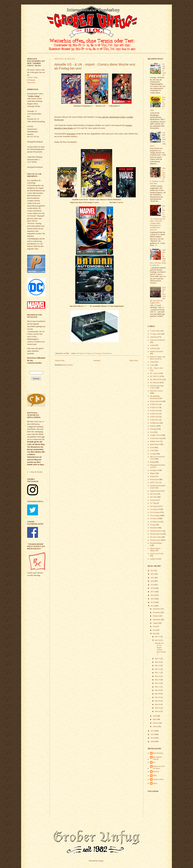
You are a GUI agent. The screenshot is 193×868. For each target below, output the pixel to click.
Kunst (152, 447)
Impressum (31, 82)
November (157, 612)
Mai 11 (158, 687)
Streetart (153, 500)
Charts (152, 362)
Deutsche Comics (156, 391)
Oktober (156, 616)
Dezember (157, 609)
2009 (153, 742)
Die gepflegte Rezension (155, 397)
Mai (154, 634)
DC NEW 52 (155, 376)
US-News (154, 519)
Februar (156, 723)
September (157, 620)
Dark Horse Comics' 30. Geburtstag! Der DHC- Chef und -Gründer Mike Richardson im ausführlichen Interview (158, 218)
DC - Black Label (156, 368)
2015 (153, 599)
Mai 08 (158, 694)
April (155, 716)
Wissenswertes (107, 353)
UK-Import (80, 353)
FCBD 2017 (154, 408)
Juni (154, 630)
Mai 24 (158, 662)
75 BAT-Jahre (155, 331)
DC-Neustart (155, 383)
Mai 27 (158, 659)
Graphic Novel (155, 435)
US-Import (88, 353)
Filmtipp (153, 429)
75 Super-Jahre (155, 334)
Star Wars (153, 497)
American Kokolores (158, 340)
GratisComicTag (156, 438)
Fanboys (153, 426)
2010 (153, 738)
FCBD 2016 (154, 404)
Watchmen (154, 528)
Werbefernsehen (156, 531)
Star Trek (153, 494)
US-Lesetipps (97, 353)
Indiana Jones (155, 441)
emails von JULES (157, 554)
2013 (153, 606)
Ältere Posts (134, 360)
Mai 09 (158, 690)
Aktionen (153, 337)
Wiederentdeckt (156, 534)
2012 (153, 731)
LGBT (152, 451)
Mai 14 (158, 680)
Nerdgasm (154, 470)
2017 (153, 592)
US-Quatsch (154, 522)
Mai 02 (158, 711)
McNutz (156, 772)
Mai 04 (158, 704)
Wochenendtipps (156, 543)
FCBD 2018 (154, 411)
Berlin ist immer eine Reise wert (158, 358)
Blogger (101, 861)
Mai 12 (158, 683)
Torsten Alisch (158, 779)
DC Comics (154, 373)
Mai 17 (158, 673)
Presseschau (154, 479)
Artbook (153, 348)
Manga (153, 462)
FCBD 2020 (154, 417)
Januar (155, 726)
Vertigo (153, 525)
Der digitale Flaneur (157, 758)
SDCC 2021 (154, 482)
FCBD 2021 (154, 420)
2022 (153, 574)
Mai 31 (158, 637)
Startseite (97, 360)
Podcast (153, 476)
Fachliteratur (155, 423)
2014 (153, 602)
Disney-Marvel (156, 401)
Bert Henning (158, 753)
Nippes (153, 473)
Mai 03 (158, 708)
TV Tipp (153, 503)
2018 (153, 588)
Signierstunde (155, 491)
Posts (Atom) (68, 365)
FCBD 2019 (154, 414)
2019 (153, 585)
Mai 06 (158, 701)
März (155, 719)
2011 (153, 734)
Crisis (152, 365)
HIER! (131, 134)
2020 (153, 581)
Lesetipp (153, 454)
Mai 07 (158, 697)
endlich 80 (154, 559)
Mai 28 (158, 640)
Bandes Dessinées (157, 351)
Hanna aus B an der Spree (159, 767)
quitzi (155, 783)
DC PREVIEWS (156, 379)
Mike (155, 775)
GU (154, 762)
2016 (153, 595)
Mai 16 (158, 676)
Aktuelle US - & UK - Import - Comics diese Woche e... (160, 649)
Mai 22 (158, 666)
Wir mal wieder (156, 537)
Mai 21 (158, 669)
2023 (153, 571)
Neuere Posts (60, 360)
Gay (152, 432)
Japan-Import (155, 444)
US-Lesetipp (155, 512)
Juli (154, 626)
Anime (153, 345)
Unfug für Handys (36, 472)
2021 (153, 578)
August (156, 623)
